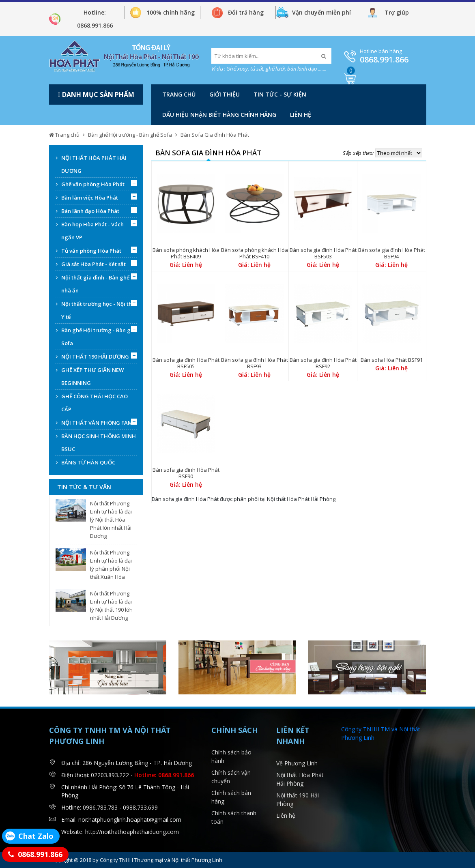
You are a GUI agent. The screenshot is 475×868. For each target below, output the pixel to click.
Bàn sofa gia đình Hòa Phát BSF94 (392, 253)
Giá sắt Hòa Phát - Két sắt (93, 264)
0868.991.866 (384, 59)
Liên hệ (301, 115)
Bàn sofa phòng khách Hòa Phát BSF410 (255, 253)
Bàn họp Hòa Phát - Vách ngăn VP (92, 231)
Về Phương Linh (297, 763)
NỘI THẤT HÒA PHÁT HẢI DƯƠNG (94, 164)
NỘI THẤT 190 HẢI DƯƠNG (95, 357)
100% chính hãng (171, 12)
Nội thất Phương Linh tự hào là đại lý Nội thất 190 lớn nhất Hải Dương (111, 606)
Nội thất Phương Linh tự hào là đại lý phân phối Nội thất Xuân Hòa (111, 565)
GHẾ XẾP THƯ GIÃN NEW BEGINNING (92, 376)
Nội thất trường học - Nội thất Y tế (99, 310)
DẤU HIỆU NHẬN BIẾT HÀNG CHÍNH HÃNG (219, 115)
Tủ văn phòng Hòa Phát (91, 251)
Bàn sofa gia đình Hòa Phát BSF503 (323, 253)
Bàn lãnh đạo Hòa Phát (90, 211)
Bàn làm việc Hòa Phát (90, 198)
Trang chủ (179, 94)
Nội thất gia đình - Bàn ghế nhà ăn (95, 284)
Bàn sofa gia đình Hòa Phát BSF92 (323, 363)
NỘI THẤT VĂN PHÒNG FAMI (98, 423)
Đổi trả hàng (246, 12)
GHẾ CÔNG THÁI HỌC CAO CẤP (95, 403)
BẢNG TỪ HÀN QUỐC (88, 462)
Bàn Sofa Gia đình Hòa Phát (215, 135)
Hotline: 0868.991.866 (95, 19)
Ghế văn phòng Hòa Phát (93, 184)
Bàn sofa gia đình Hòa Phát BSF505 (186, 363)
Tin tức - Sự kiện (280, 94)
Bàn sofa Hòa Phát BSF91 (392, 360)
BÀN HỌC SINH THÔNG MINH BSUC (99, 443)
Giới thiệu (225, 94)
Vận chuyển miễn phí (321, 12)
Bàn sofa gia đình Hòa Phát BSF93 (255, 363)
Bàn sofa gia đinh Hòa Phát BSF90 (186, 473)
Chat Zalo (36, 836)
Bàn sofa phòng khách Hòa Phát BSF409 (186, 253)
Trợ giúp (397, 12)
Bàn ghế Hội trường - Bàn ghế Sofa (130, 135)
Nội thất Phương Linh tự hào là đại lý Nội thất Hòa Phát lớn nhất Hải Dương (111, 520)
